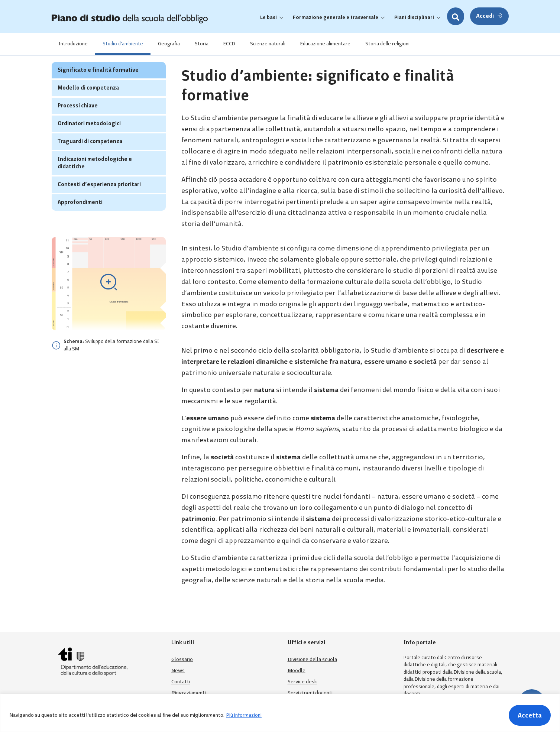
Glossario (182, 659)
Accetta (530, 715)
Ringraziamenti (189, 693)
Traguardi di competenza (90, 156)
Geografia (169, 44)
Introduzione (74, 44)
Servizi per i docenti (310, 693)
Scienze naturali (268, 44)
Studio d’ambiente (123, 44)
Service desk (302, 682)
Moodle (297, 671)
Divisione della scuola (312, 659)
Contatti (181, 682)
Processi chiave (78, 120)
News (178, 671)
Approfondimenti (80, 217)
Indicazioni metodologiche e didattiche (95, 177)
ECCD (230, 44)
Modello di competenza (88, 102)
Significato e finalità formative (98, 84)
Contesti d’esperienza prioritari (99, 199)
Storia (202, 44)
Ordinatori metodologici (89, 138)
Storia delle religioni (388, 44)
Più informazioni (244, 715)
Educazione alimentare (326, 44)
